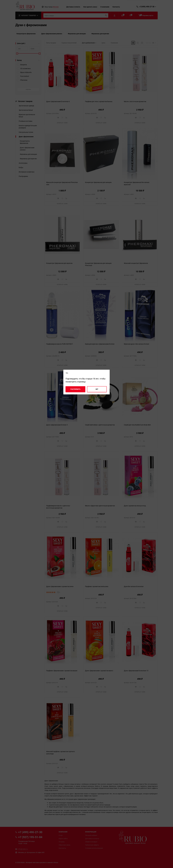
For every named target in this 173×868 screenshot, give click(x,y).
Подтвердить (75, 389)
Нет (97, 389)
